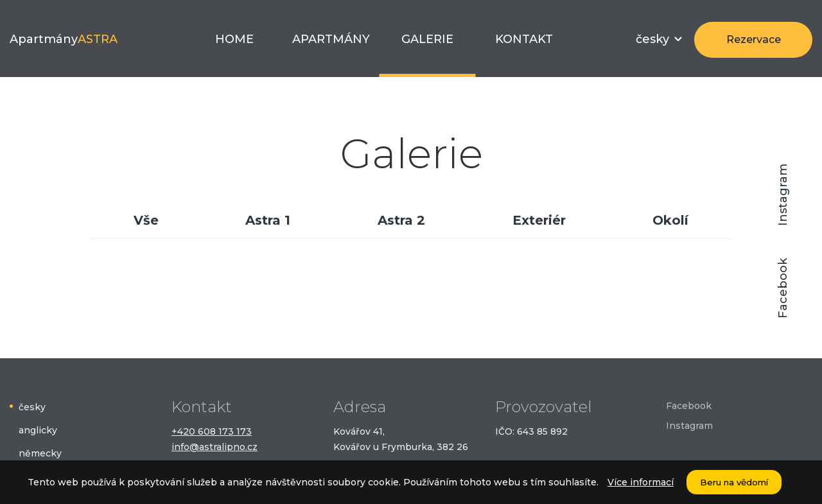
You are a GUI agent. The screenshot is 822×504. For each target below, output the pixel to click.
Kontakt (524, 39)
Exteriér (539, 220)
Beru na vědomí (734, 482)
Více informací (641, 482)
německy (40, 453)
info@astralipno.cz (214, 447)
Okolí (670, 220)
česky (32, 407)
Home (234, 39)
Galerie (427, 39)
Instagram (783, 195)
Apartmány (64, 39)
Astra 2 (401, 220)
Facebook (783, 288)
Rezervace (754, 39)
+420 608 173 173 (212, 431)
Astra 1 (268, 220)
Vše (146, 220)
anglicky (38, 430)
